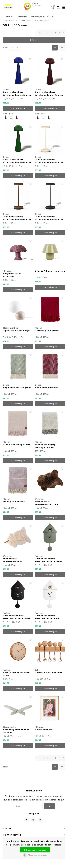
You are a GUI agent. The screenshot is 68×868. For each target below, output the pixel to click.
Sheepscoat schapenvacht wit (13, 560)
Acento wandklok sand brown (16, 674)
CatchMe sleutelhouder (48, 673)
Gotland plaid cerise (47, 330)
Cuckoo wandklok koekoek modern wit (47, 617)
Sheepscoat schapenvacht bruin (46, 503)
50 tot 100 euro (45, 20)
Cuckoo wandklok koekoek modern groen (49, 560)
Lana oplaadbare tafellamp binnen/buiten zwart (49, 218)
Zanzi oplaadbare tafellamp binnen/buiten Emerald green (17, 161)
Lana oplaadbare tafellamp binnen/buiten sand (49, 161)
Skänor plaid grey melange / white (45, 446)
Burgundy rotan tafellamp (12, 275)
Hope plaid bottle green (17, 388)
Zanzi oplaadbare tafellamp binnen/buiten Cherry (49, 94)
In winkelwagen (18, 108)
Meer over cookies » (38, 855)
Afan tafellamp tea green (50, 271)
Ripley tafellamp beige (16, 330)
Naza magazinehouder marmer (16, 731)
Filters (34, 40)
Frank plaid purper (14, 502)
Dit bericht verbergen (35, 850)
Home (5, 20)
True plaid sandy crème (17, 445)
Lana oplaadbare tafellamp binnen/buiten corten (17, 218)
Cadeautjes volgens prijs (27, 20)
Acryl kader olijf (44, 730)
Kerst (13, 20)
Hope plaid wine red (47, 388)
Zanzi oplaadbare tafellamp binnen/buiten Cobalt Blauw (17, 94)
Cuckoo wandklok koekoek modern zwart (17, 617)
